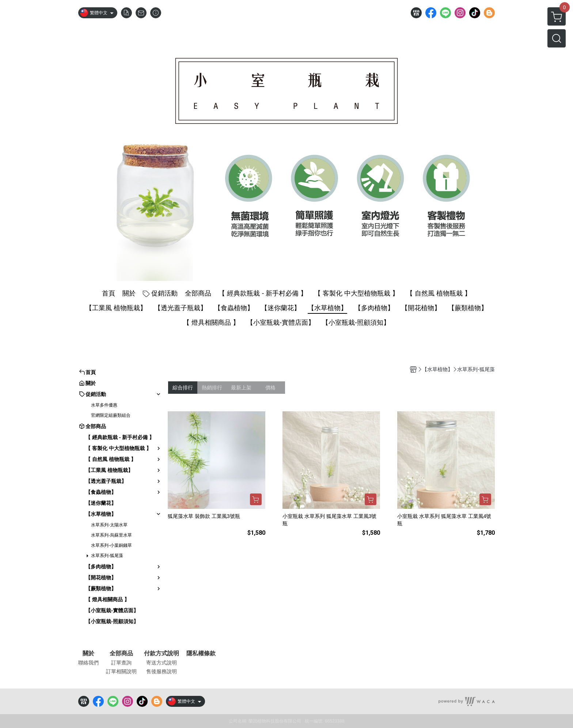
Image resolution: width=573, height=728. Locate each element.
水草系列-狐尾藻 (107, 556)
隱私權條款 (201, 653)
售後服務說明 (162, 671)
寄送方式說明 (162, 663)
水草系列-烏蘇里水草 (111, 535)
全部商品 (121, 653)
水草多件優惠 (104, 405)
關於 (88, 653)
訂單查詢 (121, 663)
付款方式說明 (162, 653)
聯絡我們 (88, 663)
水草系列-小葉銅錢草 (111, 545)
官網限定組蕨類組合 (111, 415)
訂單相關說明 (121, 671)
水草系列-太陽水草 (109, 525)
